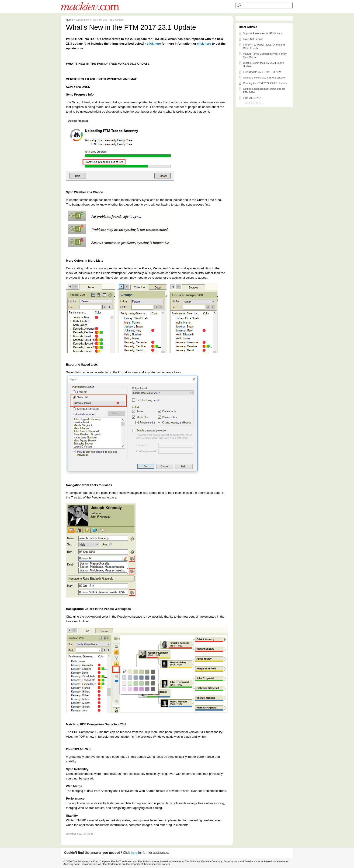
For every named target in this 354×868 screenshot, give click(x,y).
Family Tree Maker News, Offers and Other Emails (262, 46)
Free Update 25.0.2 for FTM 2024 (260, 72)
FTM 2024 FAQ (249, 98)
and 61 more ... (255, 103)
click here (154, 44)
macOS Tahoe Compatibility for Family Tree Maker (262, 55)
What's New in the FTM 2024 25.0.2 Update (261, 64)
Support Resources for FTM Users (260, 33)
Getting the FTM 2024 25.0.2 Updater (262, 77)
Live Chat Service (251, 39)
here (134, 853)
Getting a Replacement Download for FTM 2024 (262, 90)
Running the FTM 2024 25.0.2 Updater (263, 83)
